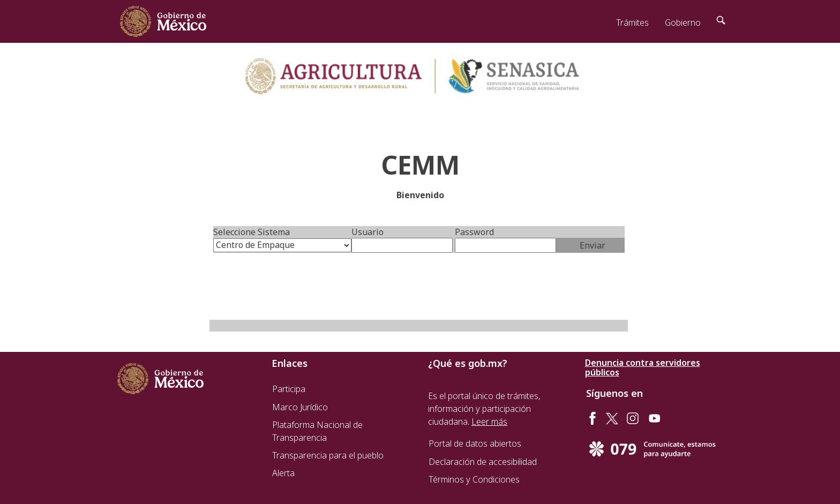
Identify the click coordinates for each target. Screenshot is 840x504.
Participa (289, 389)
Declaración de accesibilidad (483, 462)
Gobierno (683, 22)
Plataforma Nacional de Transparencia (317, 431)
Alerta (283, 473)
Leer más (489, 422)
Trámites (632, 22)
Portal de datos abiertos (475, 443)
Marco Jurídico (300, 407)
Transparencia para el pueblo (328, 455)
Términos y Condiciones (474, 479)
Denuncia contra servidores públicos (643, 367)
